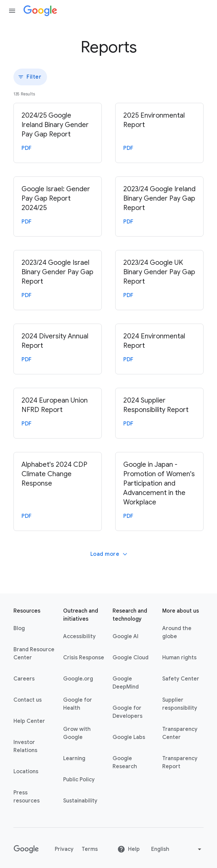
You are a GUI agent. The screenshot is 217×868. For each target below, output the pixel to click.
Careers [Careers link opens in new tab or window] (24, 679)
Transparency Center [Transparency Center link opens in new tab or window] (180, 733)
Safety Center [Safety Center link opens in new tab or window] (181, 679)
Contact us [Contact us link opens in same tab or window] (28, 700)
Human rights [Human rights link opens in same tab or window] (179, 658)
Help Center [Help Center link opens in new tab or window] (29, 721)
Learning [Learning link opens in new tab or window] (74, 758)
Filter (30, 77)
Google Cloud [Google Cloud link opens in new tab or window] (131, 658)
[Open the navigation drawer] (12, 11)
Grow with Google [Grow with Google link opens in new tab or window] (77, 733)
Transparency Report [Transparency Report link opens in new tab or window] (180, 762)
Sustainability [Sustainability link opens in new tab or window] (80, 801)
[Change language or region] (177, 849)
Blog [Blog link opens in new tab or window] (19, 628)
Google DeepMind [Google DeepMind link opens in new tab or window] (126, 683)
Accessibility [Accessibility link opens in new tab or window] (79, 636)
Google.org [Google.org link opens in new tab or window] (78, 679)
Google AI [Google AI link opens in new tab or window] (125, 636)
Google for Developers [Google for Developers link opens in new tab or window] (127, 712)
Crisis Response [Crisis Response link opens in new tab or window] (84, 658)
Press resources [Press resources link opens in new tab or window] (27, 797)
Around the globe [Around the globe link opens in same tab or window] (177, 632)
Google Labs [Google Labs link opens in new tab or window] (129, 737)
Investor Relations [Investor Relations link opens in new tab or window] (25, 746)
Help (128, 849)
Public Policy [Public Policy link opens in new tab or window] (79, 780)
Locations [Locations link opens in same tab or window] (26, 772)
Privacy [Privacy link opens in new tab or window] (64, 849)
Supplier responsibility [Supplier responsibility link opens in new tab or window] (180, 704)
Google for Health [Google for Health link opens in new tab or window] (78, 704)
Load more (109, 554)
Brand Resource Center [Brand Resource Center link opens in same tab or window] (34, 654)
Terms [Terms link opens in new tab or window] (90, 849)
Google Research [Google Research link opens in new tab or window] (125, 762)
